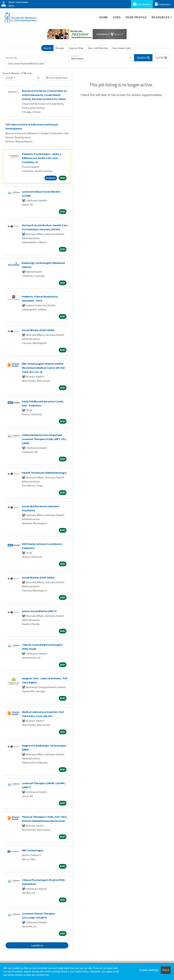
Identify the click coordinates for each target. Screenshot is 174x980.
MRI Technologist (33, 850)
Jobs (117, 17)
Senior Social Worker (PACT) (39, 611)
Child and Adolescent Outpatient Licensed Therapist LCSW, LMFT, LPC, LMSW (44, 439)
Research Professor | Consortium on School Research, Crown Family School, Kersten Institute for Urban (44, 95)
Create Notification (57, 78)
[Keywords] (37, 58)
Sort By (9, 78)
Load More (37, 945)
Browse (60, 48)
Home (104, 17)
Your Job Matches (98, 48)
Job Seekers (142, 4)
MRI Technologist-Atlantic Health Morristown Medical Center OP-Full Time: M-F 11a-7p (43, 368)
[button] (161, 58)
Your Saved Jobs (122, 48)
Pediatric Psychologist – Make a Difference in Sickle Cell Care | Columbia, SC (42, 158)
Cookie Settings (149, 970)
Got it (166, 970)
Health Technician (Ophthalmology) (44, 473)
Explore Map (76, 48)
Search (47, 48)
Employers (163, 4)
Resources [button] (160, 17)
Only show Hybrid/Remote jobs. (27, 63)
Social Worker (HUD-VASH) (38, 330)
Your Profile (136, 17)
